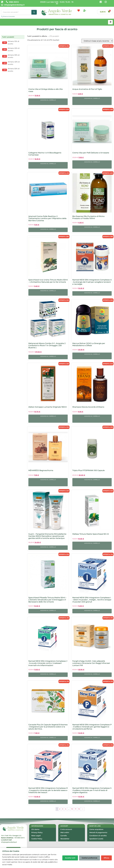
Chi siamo (35, 829)
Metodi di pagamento (98, 832)
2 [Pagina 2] (60, 809)
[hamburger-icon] (110, 22)
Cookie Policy (37, 839)
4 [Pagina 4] (66, 809)
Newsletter (65, 839)
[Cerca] (34, 12)
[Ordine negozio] (97, 41)
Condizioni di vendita (98, 836)
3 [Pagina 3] (63, 809)
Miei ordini (65, 832)
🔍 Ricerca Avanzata (8, 16)
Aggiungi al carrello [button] (48, 100)
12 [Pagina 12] (79, 809)
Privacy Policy (37, 832)
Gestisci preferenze (90, 858)
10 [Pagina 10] (72, 809)
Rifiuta (106, 858)
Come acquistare (96, 829)
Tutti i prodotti (8, 37)
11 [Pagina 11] (76, 809)
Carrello (64, 836)
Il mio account (66, 829)
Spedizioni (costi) (96, 839)
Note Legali (36, 836)
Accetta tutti (70, 858)
